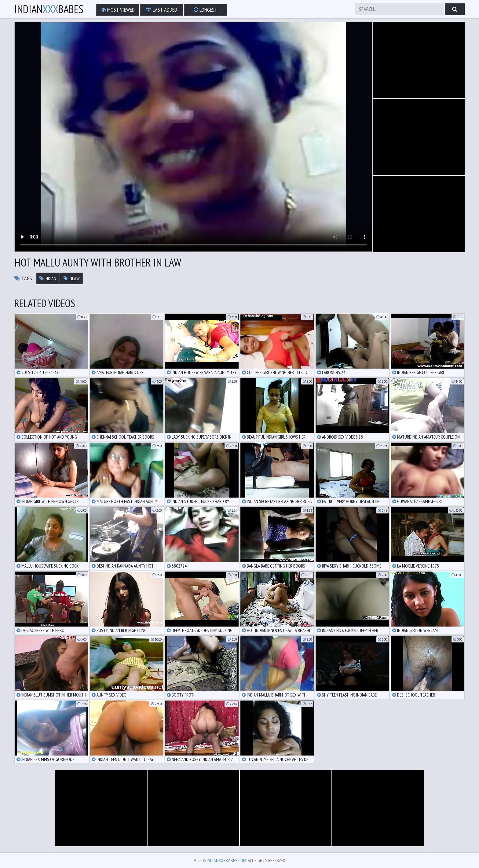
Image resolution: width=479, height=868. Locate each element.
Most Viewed (118, 10)
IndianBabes (49, 9)
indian (48, 278)
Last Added (162, 10)
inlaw (72, 278)
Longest (206, 10)
